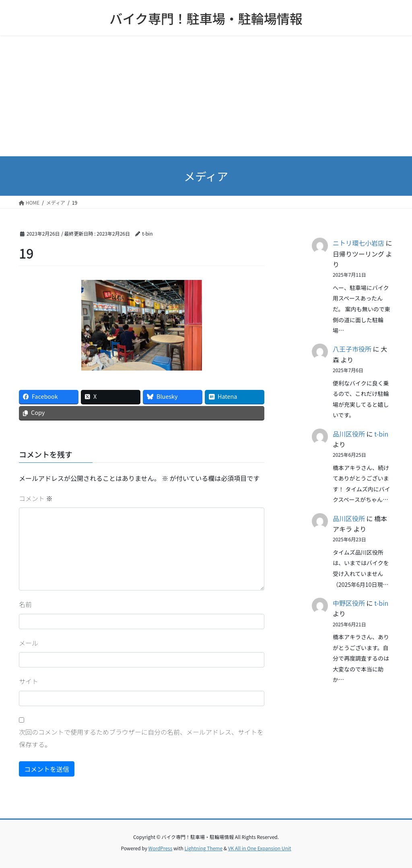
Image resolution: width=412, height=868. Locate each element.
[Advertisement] (206, 96)
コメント (36, 498)
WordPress (161, 848)
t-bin (381, 434)
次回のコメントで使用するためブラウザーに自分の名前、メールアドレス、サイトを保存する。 (141, 738)
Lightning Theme (203, 848)
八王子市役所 (352, 349)
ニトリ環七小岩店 (358, 243)
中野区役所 (349, 603)
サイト (29, 681)
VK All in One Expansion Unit (260, 848)
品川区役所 (349, 434)
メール (29, 643)
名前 (25, 604)
